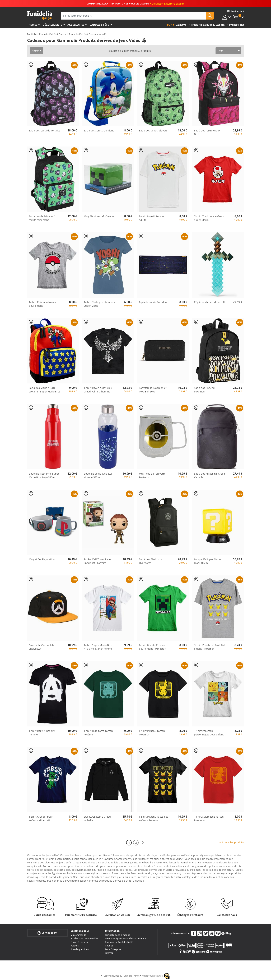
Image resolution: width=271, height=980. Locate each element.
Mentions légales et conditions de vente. (126, 938)
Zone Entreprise (113, 949)
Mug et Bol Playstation (42, 559)
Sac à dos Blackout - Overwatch (150, 561)
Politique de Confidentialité (119, 942)
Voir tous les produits (232, 842)
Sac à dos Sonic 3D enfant (99, 130)
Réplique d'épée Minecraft (209, 302)
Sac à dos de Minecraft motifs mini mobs (42, 218)
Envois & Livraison (80, 942)
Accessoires (76, 25)
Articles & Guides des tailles (84, 938)
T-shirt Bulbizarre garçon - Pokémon (99, 733)
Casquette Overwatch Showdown (41, 647)
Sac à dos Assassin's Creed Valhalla (210, 475)
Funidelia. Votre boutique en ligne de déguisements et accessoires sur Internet (40, 15)
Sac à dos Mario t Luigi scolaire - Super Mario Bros (45, 390)
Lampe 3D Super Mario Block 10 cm (207, 561)
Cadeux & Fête (99, 25)
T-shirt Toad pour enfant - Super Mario (209, 218)
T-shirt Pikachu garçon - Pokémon (153, 733)
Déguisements (52, 25)
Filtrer (35, 51)
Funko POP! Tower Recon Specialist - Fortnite (98, 561)
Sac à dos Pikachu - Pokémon (205, 390)
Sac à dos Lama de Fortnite (44, 130)
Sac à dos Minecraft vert (153, 130)
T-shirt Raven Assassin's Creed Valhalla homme (98, 390)
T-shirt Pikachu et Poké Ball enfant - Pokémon (210, 647)
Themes (32, 25)
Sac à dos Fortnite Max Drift (207, 132)
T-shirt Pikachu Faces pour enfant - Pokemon (154, 818)
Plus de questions (80, 949)
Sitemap (109, 953)
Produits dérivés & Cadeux (53, 34)
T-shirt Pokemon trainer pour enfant (43, 304)
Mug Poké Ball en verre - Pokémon (153, 475)
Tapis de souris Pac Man (153, 302)
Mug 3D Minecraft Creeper (99, 216)
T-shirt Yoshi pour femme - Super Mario (99, 304)
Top (169, 25)
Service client (47, 933)
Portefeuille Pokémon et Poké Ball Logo (153, 390)
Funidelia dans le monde (118, 935)
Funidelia (32, 34)
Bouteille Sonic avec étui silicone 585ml (98, 475)
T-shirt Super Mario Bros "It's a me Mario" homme (98, 647)
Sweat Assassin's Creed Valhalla (97, 818)
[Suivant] (143, 843)
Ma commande (78, 935)
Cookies (109, 946)
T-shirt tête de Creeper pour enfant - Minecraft (153, 647)
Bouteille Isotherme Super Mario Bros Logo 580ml (44, 475)
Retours (75, 946)
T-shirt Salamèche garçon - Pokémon (210, 818)
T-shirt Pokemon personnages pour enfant (209, 733)
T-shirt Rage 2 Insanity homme (42, 733)
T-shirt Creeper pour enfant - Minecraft (41, 818)
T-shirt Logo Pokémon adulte (151, 218)
